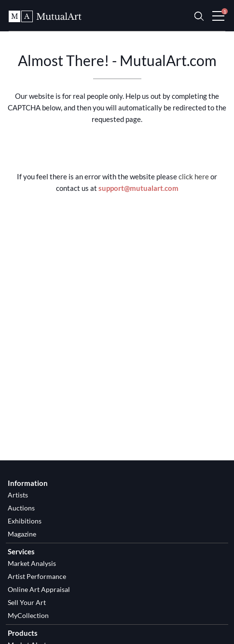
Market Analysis (32, 563)
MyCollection (28, 615)
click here (194, 176)
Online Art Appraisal (39, 589)
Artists (18, 495)
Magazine (22, 534)
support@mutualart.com (138, 188)
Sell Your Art (27, 602)
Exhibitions (25, 521)
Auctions (21, 508)
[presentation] (117, 149)
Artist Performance (37, 576)
